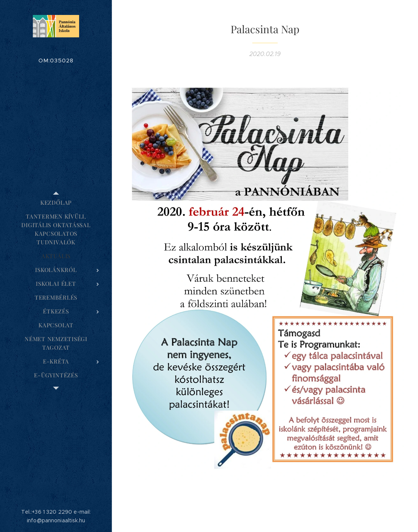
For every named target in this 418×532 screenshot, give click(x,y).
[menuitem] (56, 203)
